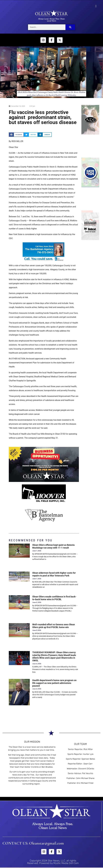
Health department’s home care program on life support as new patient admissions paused (54, 683)
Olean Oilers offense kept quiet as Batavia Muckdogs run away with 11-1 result (53, 546)
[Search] (70, 27)
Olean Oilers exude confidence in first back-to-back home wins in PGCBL (54, 598)
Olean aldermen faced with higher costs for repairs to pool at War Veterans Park (54, 574)
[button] (96, 6)
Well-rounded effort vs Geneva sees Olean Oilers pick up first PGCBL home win (54, 626)
